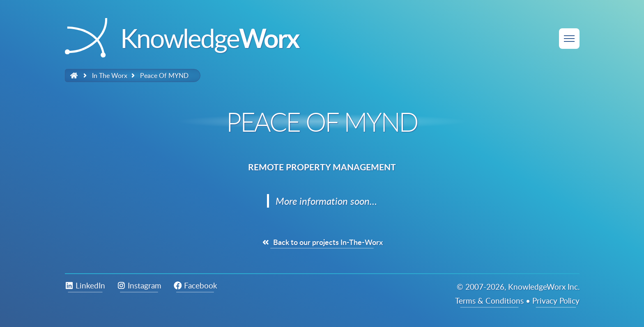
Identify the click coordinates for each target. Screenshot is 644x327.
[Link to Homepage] (74, 75)
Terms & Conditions (489, 301)
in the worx (110, 75)
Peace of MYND (164, 75)
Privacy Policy (556, 301)
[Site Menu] (569, 39)
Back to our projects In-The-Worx (322, 242)
